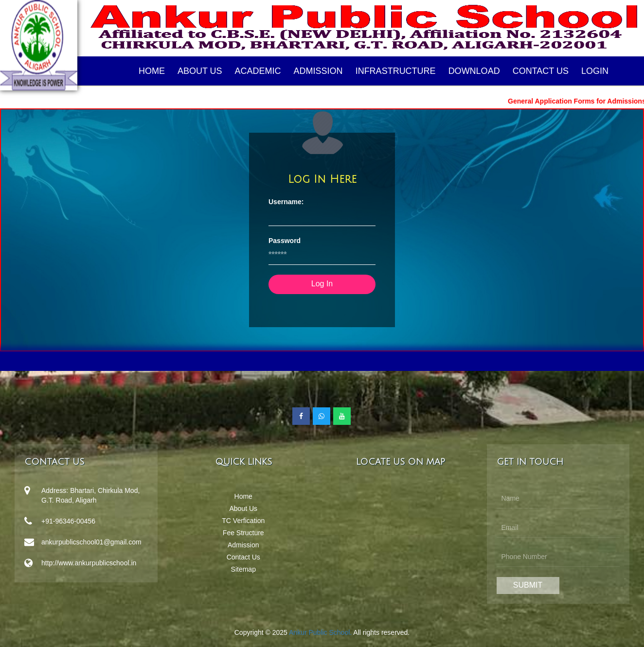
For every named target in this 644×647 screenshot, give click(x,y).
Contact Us (541, 71)
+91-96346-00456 (68, 521)
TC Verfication (243, 521)
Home (152, 71)
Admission (318, 71)
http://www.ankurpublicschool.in (89, 563)
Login (595, 71)
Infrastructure (396, 71)
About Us (200, 71)
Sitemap (243, 569)
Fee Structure (243, 533)
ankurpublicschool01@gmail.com (91, 542)
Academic (258, 71)
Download (474, 71)
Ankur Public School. (320, 632)
